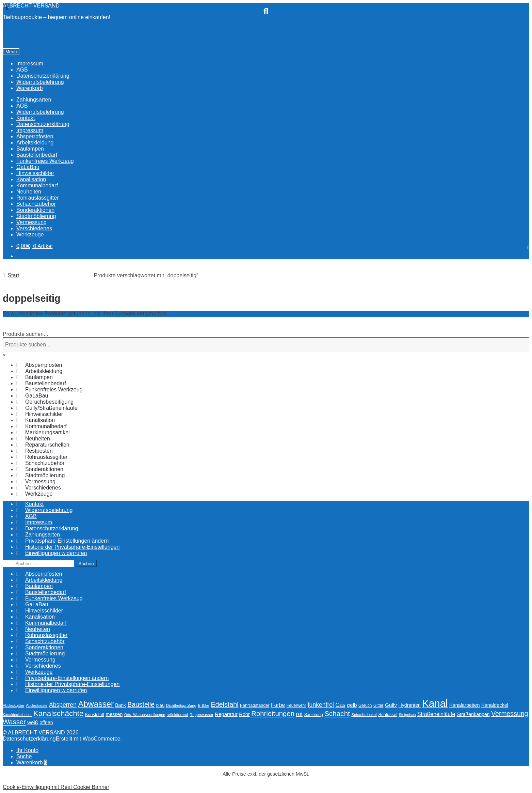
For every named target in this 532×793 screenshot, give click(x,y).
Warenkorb (32, 763)
